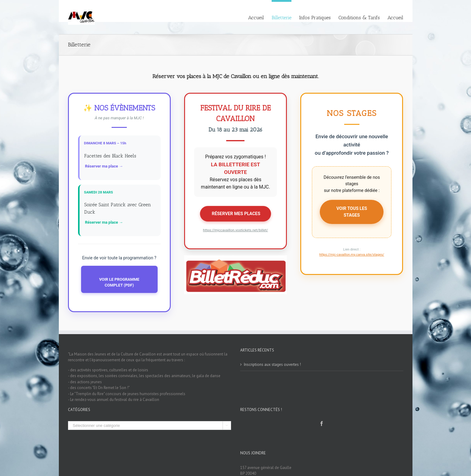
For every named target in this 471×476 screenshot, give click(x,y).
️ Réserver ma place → (104, 166)
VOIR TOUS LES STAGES (352, 212)
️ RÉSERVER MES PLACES (235, 214)
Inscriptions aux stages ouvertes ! (272, 364)
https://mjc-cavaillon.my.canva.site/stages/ (352, 255)
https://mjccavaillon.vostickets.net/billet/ (235, 230)
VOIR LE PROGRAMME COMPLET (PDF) (119, 282)
